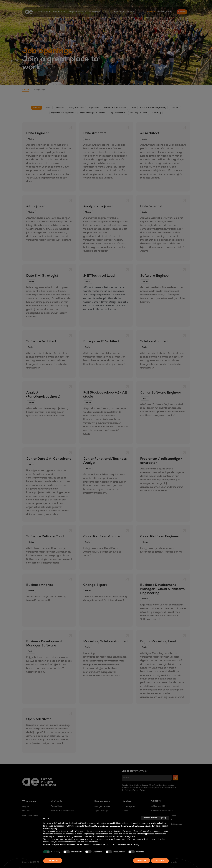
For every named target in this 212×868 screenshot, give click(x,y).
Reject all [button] (141, 861)
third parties (91, 831)
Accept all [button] (160, 861)
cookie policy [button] (52, 828)
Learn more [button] (53, 861)
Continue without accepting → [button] (155, 818)
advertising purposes (145, 834)
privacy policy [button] (128, 823)
